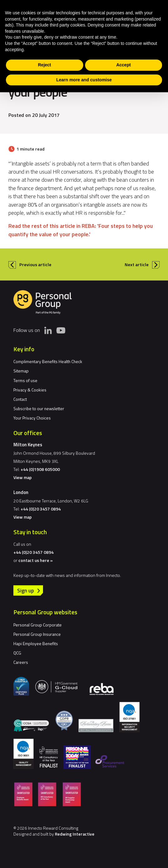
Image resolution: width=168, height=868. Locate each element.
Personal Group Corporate (38, 625)
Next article (137, 265)
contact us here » (36, 560)
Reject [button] (45, 65)
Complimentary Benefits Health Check (48, 361)
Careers (21, 662)
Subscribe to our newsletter (39, 408)
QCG (17, 653)
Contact (20, 399)
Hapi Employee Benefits (36, 643)
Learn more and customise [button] (84, 80)
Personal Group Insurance (37, 634)
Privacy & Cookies (30, 390)
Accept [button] (124, 65)
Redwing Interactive (75, 834)
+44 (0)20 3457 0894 (41, 509)
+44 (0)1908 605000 (40, 469)
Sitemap (21, 371)
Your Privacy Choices (32, 418)
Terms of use (25, 380)
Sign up (26, 590)
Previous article (35, 265)
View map (23, 477)
